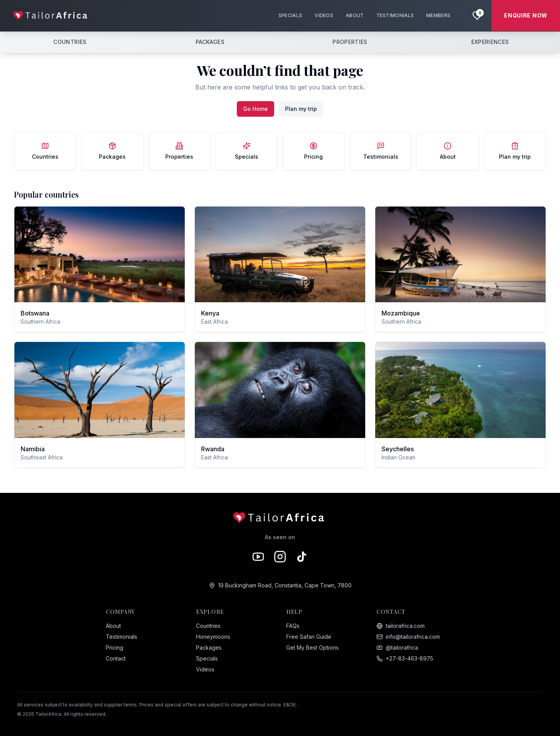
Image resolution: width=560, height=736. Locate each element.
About (113, 626)
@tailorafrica (397, 648)
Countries (208, 626)
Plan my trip (301, 109)
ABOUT (355, 15)
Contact (116, 658)
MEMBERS (438, 15)
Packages (209, 648)
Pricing (115, 648)
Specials (207, 658)
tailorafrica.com (401, 626)
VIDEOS (324, 15)
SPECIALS (290, 15)
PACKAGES (210, 42)
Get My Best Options (312, 648)
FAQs (293, 626)
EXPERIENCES (490, 42)
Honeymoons (213, 637)
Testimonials (122, 637)
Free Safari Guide (309, 637)
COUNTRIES (70, 42)
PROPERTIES (350, 42)
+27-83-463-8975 (405, 658)
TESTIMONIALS (395, 15)
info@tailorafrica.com (408, 637)
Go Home (255, 109)
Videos (205, 669)
